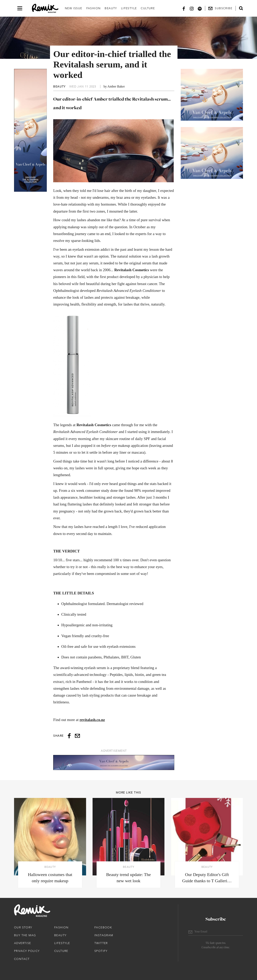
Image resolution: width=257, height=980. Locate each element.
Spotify (101, 951)
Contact (22, 959)
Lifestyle (129, 8)
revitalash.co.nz (92, 720)
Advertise (23, 943)
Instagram (104, 935)
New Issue (74, 8)
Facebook (103, 927)
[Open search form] (241, 8)
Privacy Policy (27, 951)
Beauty (111, 8)
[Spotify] (200, 8)
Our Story (23, 927)
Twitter (101, 943)
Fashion (94, 8)
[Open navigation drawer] (20, 8)
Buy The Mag (25, 935)
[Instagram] (192, 8)
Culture (148, 8)
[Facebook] (184, 8)
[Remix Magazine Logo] (45, 8)
